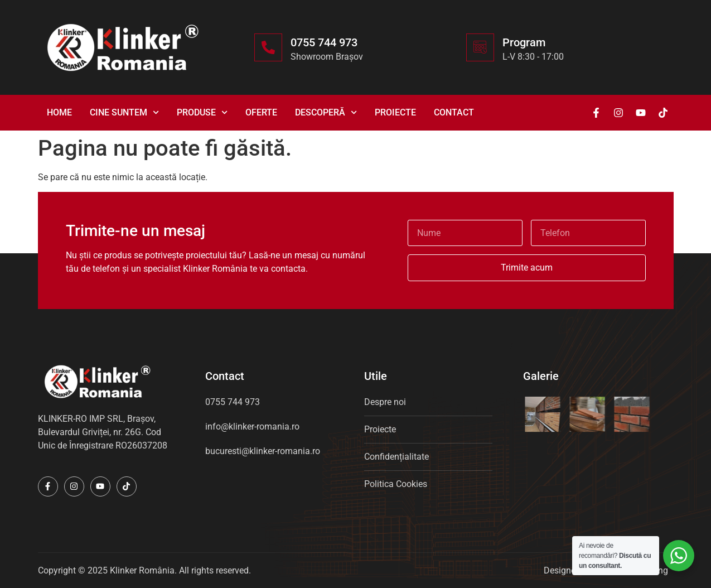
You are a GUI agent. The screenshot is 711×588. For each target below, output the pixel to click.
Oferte (261, 112)
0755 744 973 (324, 42)
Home (59, 112)
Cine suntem (124, 112)
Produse (202, 112)
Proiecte (395, 112)
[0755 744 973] (268, 47)
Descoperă (326, 112)
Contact (454, 112)
